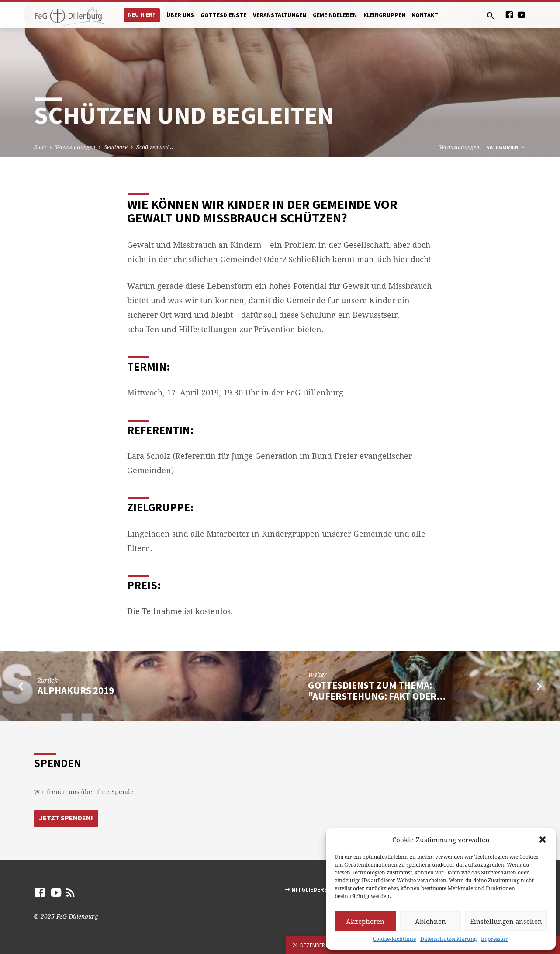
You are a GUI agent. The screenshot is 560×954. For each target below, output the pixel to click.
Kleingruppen (384, 15)
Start (40, 147)
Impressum (495, 939)
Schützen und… (155, 147)
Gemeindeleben (335, 15)
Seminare (116, 147)
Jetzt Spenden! (66, 818)
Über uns (180, 15)
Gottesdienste (223, 15)
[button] (543, 840)
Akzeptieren (365, 921)
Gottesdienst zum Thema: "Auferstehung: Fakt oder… (377, 691)
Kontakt (425, 15)
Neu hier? (142, 15)
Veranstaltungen (280, 15)
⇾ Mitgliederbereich (316, 890)
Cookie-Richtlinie (394, 939)
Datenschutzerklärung (448, 939)
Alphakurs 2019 (76, 690)
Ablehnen (430, 921)
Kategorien (506, 147)
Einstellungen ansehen (506, 921)
